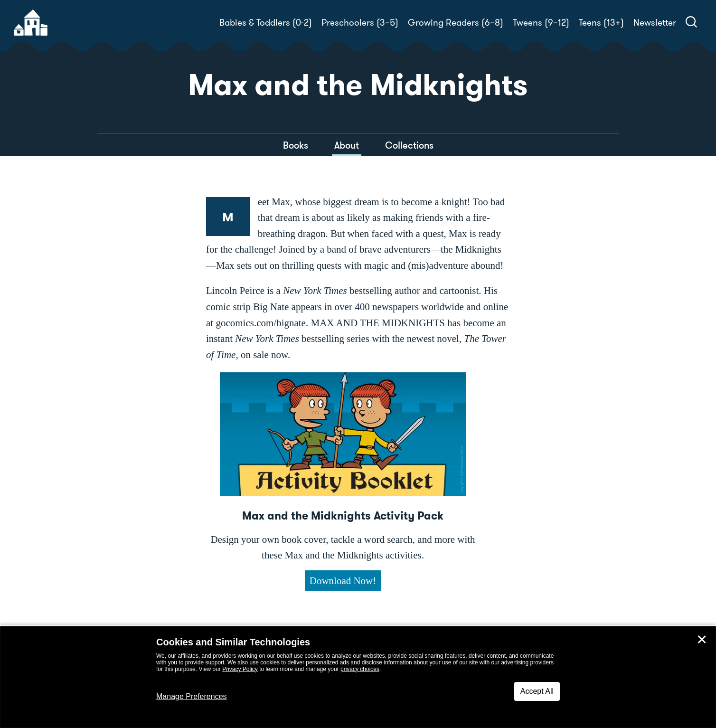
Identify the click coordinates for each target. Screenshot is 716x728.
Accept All (537, 691)
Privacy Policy (240, 669)
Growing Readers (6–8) (456, 23)
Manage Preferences (192, 696)
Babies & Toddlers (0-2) (266, 23)
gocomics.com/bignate (261, 323)
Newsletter (655, 23)
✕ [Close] (702, 640)
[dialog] (358, 677)
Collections (409, 145)
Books (296, 145)
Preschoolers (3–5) (360, 23)
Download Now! (343, 581)
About (347, 145)
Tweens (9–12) (541, 23)
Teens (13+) (601, 23)
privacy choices (360, 669)
